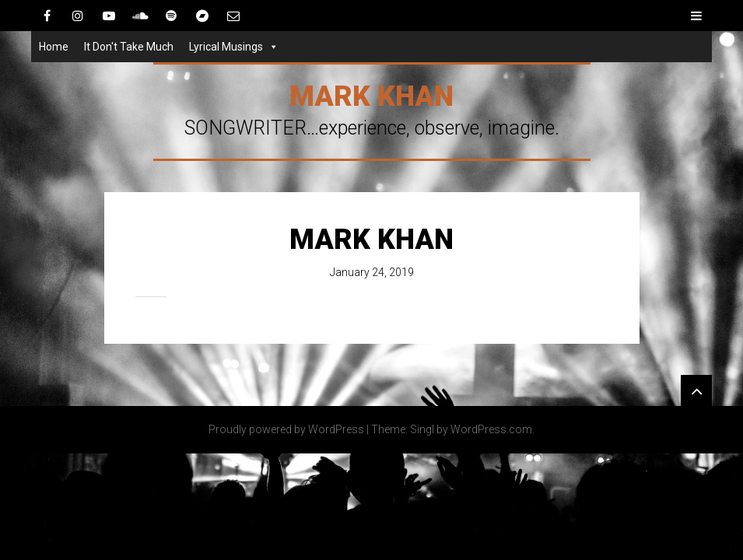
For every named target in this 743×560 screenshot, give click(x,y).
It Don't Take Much (129, 47)
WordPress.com (491, 429)
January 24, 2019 (372, 272)
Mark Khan (371, 96)
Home (54, 47)
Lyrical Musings (226, 47)
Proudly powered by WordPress (286, 429)
